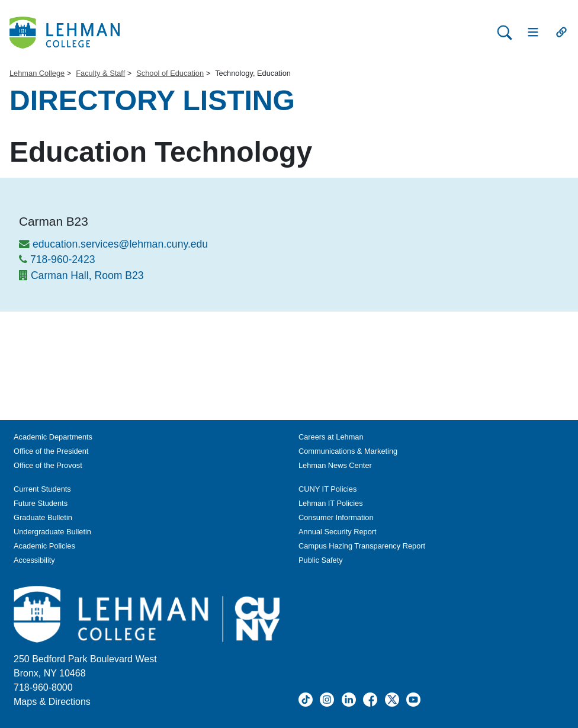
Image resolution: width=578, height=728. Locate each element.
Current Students (42, 489)
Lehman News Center (335, 465)
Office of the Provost (48, 465)
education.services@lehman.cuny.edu (120, 244)
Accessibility (34, 560)
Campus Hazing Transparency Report (362, 546)
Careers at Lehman (331, 437)
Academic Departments (53, 437)
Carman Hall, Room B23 (87, 275)
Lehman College (37, 73)
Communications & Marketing (348, 451)
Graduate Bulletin (43, 517)
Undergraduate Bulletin (52, 532)
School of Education (170, 73)
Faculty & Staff (100, 73)
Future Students (41, 503)
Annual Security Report (338, 532)
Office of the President (51, 451)
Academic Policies (44, 546)
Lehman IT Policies (331, 503)
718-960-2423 (63, 259)
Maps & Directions (52, 702)
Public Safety (321, 560)
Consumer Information (336, 517)
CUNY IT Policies (327, 489)
